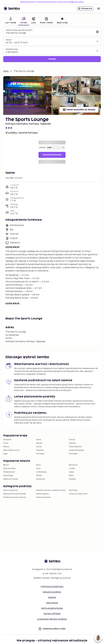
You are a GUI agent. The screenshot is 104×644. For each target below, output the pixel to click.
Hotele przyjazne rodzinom (15, 497)
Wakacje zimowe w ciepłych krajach (51, 490)
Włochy (39, 443)
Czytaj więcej (12, 247)
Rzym (38, 469)
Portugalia (73, 454)
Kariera (52, 597)
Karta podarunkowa (52, 608)
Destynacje (52, 603)
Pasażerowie (12, 49)
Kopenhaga (8, 476)
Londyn (72, 469)
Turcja (6, 443)
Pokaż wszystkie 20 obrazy (79, 110)
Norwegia (40, 454)
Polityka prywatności (52, 587)
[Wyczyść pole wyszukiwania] (97, 32)
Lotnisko (42, 148)
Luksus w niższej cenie (78, 494)
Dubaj (71, 472)
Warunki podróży (52, 592)
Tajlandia (40, 450)
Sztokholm (41, 479)
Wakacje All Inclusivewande (15, 494)
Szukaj (52, 59)
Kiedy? (9, 40)
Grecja (39, 447)
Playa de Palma (9, 469)
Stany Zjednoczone (11, 450)
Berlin (71, 476)
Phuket (39, 476)
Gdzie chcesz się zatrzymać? (19, 30)
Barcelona (73, 465)
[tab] (11, 21)
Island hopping (42, 494)
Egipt (5, 454)
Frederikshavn (9, 472)
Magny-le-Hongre (11, 479)
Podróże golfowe (43, 497)
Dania (39, 440)
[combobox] (50, 33)
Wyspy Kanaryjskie (77, 450)
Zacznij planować (52, 155)
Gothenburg (41, 472)
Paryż (38, 465)
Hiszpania (7, 440)
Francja (72, 440)
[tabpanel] (52, 45)
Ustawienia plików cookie (52, 629)
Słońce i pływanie (10, 490)
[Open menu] (99, 9)
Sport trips (73, 490)
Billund (6, 465)
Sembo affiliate (52, 614)
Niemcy (6, 447)
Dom (6, 71)
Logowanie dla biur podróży (52, 619)
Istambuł (72, 479)
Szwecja (72, 443)
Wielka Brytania (75, 447)
